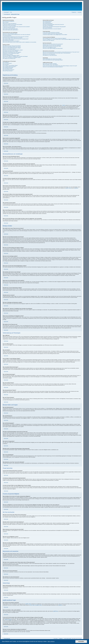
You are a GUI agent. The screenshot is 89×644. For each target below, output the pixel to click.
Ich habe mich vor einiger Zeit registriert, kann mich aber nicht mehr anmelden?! (16, 27)
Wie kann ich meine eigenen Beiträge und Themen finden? (53, 48)
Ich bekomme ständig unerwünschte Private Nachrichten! (52, 34)
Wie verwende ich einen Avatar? (8, 40)
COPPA (64, 105)
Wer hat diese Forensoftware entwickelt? (50, 64)
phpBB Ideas (56, 611)
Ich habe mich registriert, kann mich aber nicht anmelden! (12, 25)
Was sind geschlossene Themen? (8, 70)
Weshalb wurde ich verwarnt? (8, 54)
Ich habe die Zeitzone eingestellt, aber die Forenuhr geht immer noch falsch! (16, 37)
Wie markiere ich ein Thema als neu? (9, 59)
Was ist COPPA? (6, 22)
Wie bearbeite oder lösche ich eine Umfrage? (10, 51)
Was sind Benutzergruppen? (48, 23)
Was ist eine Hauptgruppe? (47, 28)
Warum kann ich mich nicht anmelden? (9, 26)
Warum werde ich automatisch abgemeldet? (10, 29)
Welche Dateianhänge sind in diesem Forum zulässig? (52, 59)
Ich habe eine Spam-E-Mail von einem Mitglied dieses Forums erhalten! (55, 35)
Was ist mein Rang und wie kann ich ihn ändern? (11, 41)
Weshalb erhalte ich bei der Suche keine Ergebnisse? (52, 45)
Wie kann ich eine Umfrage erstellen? (9, 49)
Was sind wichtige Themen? (8, 69)
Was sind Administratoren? (47, 21)
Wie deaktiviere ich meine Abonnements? (50, 55)
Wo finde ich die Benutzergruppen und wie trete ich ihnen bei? (53, 25)
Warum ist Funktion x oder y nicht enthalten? (50, 65)
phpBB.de (76, 188)
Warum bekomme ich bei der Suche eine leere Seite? (52, 46)
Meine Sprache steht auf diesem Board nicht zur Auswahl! (13, 38)
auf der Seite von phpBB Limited (36, 605)
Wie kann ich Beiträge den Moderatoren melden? (11, 55)
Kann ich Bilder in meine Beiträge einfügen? (10, 65)
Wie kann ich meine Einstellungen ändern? (10, 34)
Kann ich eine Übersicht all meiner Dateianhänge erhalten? (53, 60)
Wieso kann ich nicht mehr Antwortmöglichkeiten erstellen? (13, 50)
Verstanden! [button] (81, 641)
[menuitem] (10, 12)
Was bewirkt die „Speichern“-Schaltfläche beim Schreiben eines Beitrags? (15, 56)
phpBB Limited (68, 188)
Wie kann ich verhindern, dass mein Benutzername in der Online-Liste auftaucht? (17, 35)
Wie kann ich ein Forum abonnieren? (49, 54)
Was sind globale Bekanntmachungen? (9, 67)
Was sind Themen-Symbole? (8, 71)
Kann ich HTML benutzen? (7, 63)
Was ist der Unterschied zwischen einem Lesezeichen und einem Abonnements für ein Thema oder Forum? (61, 52)
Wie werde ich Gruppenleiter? (48, 26)
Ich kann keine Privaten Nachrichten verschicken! (51, 32)
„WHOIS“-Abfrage (8, 620)
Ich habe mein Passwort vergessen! (9, 28)
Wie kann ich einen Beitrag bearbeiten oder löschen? (12, 47)
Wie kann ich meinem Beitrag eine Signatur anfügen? (12, 48)
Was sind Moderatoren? (47, 22)
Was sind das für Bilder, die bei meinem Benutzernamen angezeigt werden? (16, 39)
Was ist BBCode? (6, 62)
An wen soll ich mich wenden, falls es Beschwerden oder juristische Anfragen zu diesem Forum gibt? (60, 66)
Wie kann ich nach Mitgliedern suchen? (49, 47)
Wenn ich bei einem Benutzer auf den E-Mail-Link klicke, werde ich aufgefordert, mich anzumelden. (20, 42)
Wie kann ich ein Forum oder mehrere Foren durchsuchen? (53, 44)
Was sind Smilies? (6, 64)
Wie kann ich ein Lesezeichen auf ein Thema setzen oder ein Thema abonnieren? (57, 53)
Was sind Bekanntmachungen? (8, 68)
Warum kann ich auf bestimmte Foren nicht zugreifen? (12, 52)
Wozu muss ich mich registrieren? (9, 21)
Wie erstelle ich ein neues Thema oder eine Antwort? (12, 46)
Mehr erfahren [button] (51, 641)
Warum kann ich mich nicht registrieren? (10, 23)
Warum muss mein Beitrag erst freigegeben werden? (12, 58)
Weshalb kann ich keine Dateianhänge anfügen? (11, 53)
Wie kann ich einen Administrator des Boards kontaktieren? (53, 67)
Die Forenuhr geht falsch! (7, 36)
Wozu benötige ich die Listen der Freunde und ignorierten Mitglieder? (55, 38)
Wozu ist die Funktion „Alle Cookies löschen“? (11, 30)
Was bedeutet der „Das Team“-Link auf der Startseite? (52, 29)
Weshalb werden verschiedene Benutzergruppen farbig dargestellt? (54, 27)
